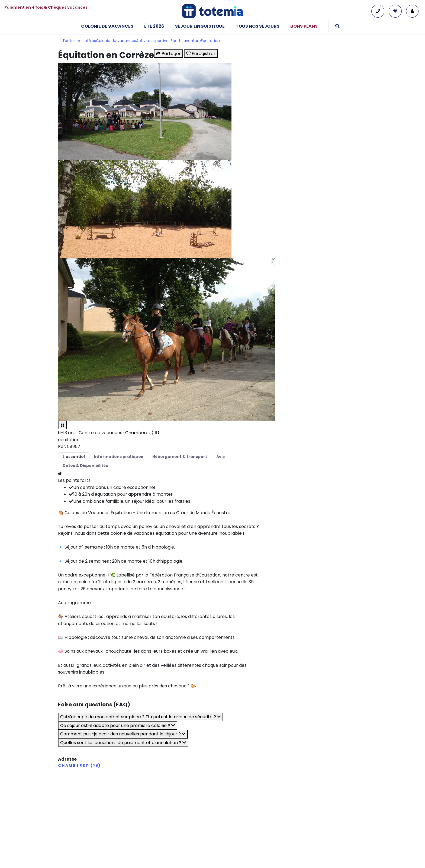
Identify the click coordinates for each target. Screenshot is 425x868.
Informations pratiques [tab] (119, 457)
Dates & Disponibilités (85, 466)
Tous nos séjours (257, 26)
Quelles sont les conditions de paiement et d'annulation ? (123, 743)
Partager (168, 54)
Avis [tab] (220, 457)
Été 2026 (154, 26)
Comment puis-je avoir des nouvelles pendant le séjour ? (123, 734)
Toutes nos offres (79, 41)
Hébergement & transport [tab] (180, 457)
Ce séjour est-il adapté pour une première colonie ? (118, 726)
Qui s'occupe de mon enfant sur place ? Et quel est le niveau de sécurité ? (141, 717)
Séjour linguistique (200, 26)
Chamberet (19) (142, 433)
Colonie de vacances (107, 26)
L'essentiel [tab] (74, 457)
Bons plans (304, 26)
